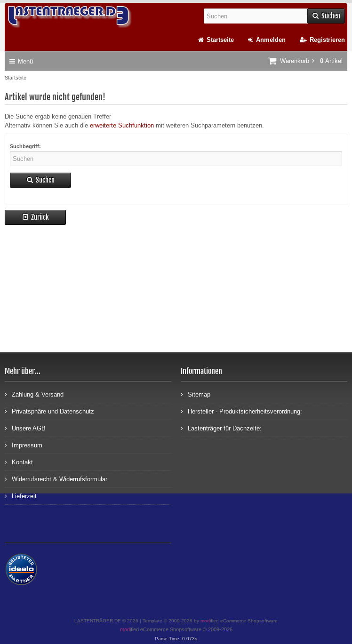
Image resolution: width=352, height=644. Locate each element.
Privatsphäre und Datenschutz (49, 411)
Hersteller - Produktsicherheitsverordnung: (241, 411)
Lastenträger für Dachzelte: (221, 428)
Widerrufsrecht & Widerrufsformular (56, 479)
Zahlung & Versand (34, 394)
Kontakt (19, 462)
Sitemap (196, 394)
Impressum (24, 445)
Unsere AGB (25, 428)
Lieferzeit (21, 496)
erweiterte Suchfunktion (122, 125)
